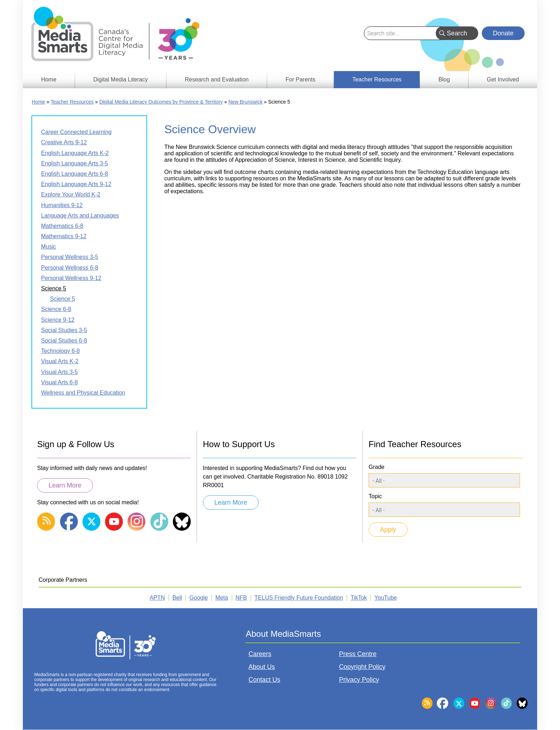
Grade (376, 467)
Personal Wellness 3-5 (70, 257)
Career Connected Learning (76, 132)
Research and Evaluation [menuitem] (217, 79)
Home (38, 102)
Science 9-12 (58, 320)
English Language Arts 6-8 (75, 174)
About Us (262, 667)
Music (49, 247)
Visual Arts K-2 (60, 361)
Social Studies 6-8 (64, 341)
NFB (241, 598)
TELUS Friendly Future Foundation (299, 598)
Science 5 (54, 288)
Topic (375, 496)
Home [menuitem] (49, 79)
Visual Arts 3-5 (59, 372)
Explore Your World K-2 (71, 194)
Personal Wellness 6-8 (70, 268)
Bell (177, 598)
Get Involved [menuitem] (503, 79)
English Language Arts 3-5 (75, 163)
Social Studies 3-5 (64, 330)
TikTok (359, 598)
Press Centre (358, 654)
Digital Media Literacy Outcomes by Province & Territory (161, 102)
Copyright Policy (362, 667)
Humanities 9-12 (62, 205)
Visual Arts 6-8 (59, 382)
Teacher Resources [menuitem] (377, 79)
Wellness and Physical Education (83, 393)
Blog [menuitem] (444, 79)
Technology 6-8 (61, 351)
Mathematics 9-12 (64, 236)
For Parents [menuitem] (301, 79)
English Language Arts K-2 (75, 153)
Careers (260, 654)
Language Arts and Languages (80, 216)
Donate (503, 33)
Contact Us (264, 680)
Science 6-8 (56, 309)
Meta (222, 598)
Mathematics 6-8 (62, 226)
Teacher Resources (72, 102)
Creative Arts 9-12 (64, 142)
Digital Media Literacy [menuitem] (121, 79)
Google (199, 598)
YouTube (386, 598)
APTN (157, 598)
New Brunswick (245, 102)
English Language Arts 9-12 (76, 184)
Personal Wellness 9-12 (71, 278)
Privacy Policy (359, 680)
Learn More (65, 485)
